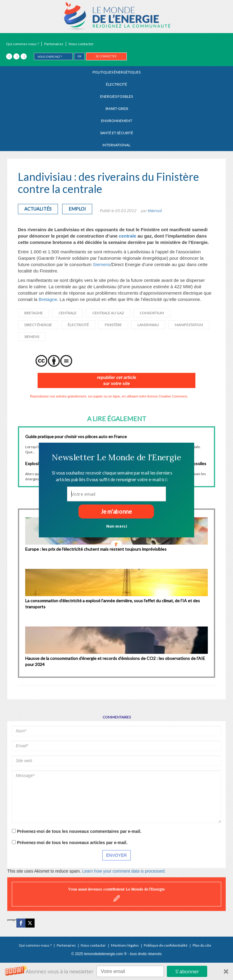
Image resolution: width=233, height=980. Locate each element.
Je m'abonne (116, 512)
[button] (116, 457)
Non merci (117, 526)
